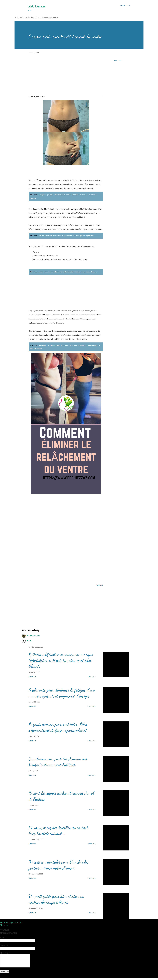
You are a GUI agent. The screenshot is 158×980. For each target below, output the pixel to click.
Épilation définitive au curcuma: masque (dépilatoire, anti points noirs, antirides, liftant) (61, 662)
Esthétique (75, 11)
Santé (47, 11)
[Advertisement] (66, 73)
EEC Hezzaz (37, 6)
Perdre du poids (60, 11)
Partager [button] (118, 61)
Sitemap (4, 927)
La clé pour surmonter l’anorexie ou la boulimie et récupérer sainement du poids (68, 272)
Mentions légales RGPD (11, 924)
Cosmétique (89, 11)
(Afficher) (42, 97)
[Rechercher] (125, 6)
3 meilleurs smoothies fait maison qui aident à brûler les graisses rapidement (66, 236)
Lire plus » (92, 678)
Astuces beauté (33, 11)
